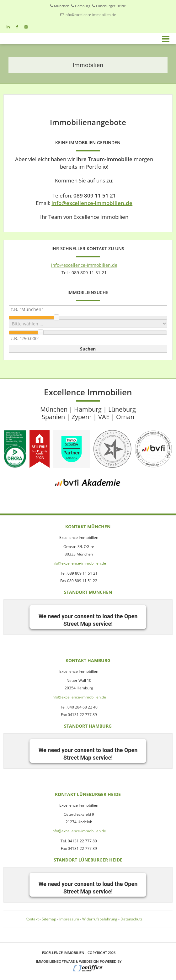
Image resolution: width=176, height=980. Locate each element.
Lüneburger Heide (111, 6)
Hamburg (83, 6)
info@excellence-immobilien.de (90, 15)
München (62, 6)
